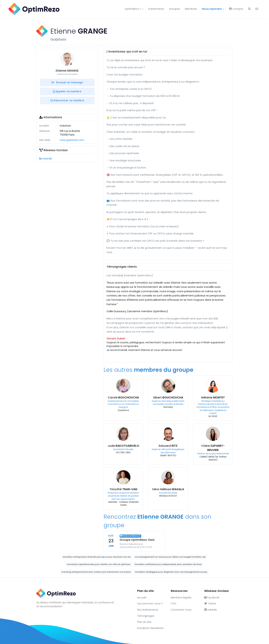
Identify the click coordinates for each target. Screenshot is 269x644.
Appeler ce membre (67, 91)
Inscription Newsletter (150, 628)
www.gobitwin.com (72, 140)
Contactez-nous (181, 610)
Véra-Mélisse (168, 489)
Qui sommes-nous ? (150, 604)
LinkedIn (46, 159)
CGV (174, 604)
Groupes (174, 9)
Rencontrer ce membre (67, 100)
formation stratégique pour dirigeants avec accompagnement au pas (171, 572)
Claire (213, 448)
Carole (123, 397)
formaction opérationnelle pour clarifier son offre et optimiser (99, 564)
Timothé (123, 489)
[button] (249, 9)
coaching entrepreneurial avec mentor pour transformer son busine (96, 572)
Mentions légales (181, 598)
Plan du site (144, 622)
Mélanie (213, 397)
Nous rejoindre (212, 9)
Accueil (142, 598)
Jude (123, 446)
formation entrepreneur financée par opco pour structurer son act (97, 557)
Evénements (156, 9)
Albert (168, 397)
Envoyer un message (67, 82)
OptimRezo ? (133, 9)
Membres (191, 9)
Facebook (212, 598)
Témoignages (146, 616)
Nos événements (148, 610)
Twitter (210, 604)
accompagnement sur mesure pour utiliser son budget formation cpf (170, 557)
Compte (236, 9)
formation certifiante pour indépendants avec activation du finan (168, 564)
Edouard (168, 446)
